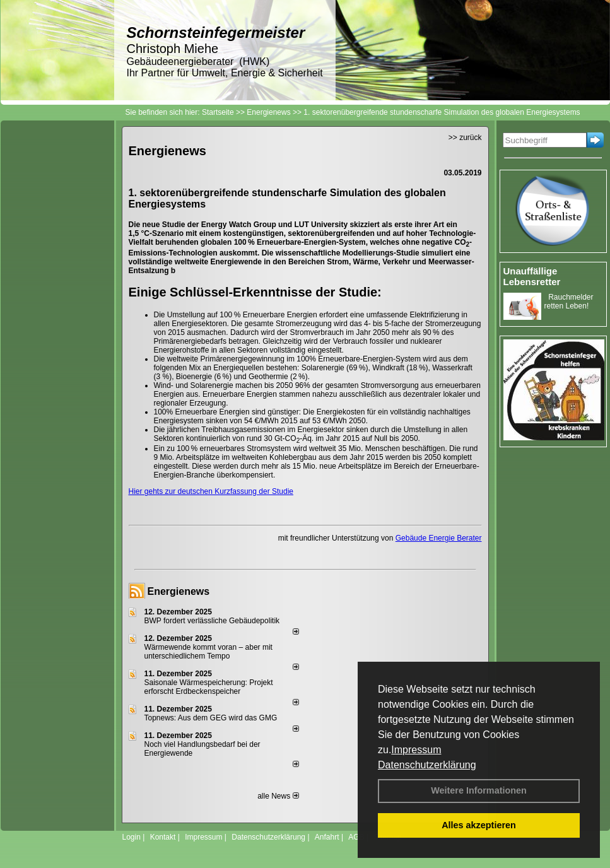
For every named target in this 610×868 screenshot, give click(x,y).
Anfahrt (327, 837)
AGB (356, 837)
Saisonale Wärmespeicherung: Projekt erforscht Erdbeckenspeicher (209, 687)
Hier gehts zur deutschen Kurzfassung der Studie (211, 491)
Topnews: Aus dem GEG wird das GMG (211, 718)
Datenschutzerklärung (427, 765)
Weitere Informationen (479, 790)
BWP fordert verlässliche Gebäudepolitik (212, 621)
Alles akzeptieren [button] (479, 825)
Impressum (416, 750)
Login (132, 837)
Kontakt (163, 837)
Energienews (179, 591)
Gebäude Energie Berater (439, 538)
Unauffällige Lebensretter (532, 276)
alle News (278, 796)
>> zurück (465, 138)
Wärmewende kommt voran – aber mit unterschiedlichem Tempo (208, 652)
